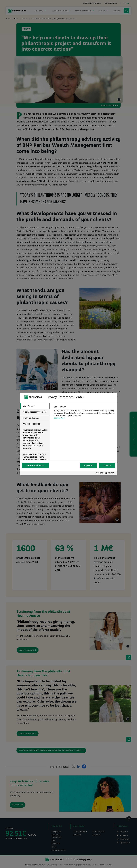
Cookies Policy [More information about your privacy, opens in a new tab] (60, 418)
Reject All (89, 466)
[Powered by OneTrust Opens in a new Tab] (106, 473)
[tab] (35, 406)
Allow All (107, 466)
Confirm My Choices (35, 466)
